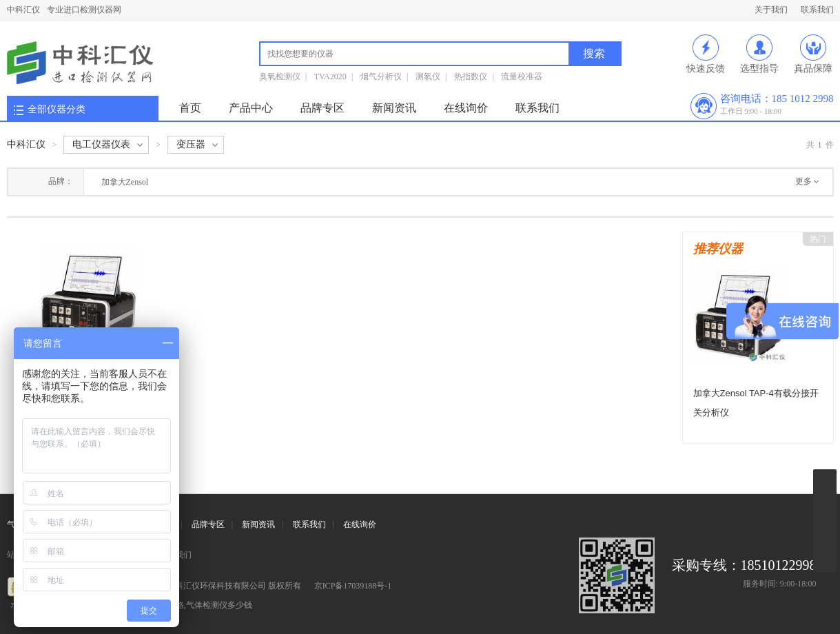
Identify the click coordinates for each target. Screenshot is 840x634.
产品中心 (251, 108)
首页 (190, 108)
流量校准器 (522, 76)
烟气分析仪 (381, 76)
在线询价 (466, 108)
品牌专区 (322, 108)
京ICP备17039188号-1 (353, 586)
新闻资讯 (394, 108)
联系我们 (817, 10)
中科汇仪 (23, 10)
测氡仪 (428, 76)
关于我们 (771, 10)
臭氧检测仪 (280, 76)
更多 (803, 181)
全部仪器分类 (57, 109)
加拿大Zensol (125, 182)
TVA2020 (330, 76)
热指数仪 (471, 76)
